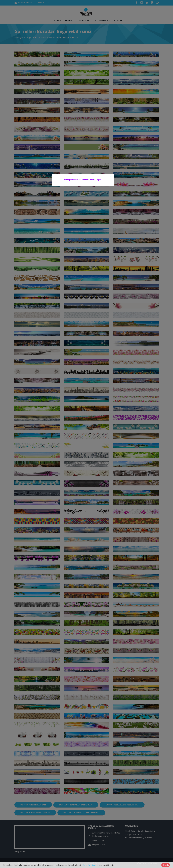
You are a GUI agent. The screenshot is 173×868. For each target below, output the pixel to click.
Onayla (166, 865)
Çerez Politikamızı (90, 865)
